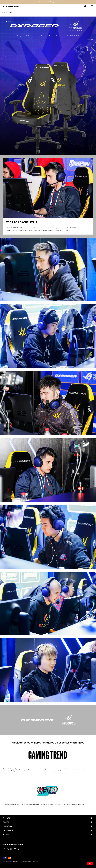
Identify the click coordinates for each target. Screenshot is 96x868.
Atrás (9, 22)
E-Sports (10, 13)
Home (3, 13)
